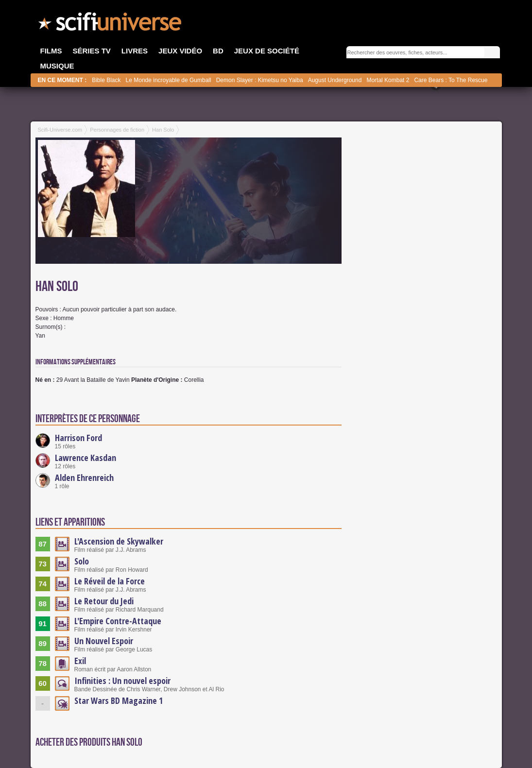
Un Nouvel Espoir (104, 641)
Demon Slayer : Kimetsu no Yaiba (260, 80)
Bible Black (106, 80)
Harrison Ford (78, 438)
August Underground (335, 80)
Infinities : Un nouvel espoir (122, 681)
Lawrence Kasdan (86, 458)
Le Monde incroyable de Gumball (169, 80)
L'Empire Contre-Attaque (118, 621)
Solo (82, 561)
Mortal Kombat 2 (388, 80)
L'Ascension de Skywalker (119, 541)
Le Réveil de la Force (110, 581)
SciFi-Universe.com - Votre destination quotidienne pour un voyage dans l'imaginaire (111, 24)
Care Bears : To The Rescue (451, 80)
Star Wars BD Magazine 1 (119, 700)
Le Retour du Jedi (104, 601)
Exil (80, 661)
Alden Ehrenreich (84, 478)
